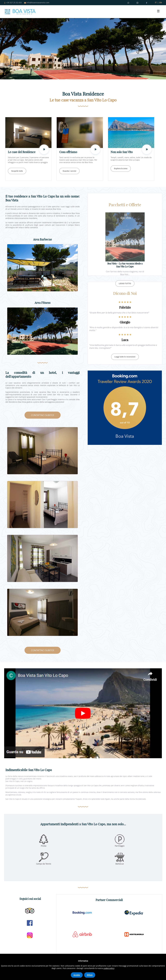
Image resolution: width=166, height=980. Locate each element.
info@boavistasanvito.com (37, 3)
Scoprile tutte (17, 171)
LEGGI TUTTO (125, 283)
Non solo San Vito (122, 152)
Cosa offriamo (68, 152)
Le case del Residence (22, 152)
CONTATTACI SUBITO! (43, 415)
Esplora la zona (121, 169)
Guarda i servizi (69, 171)
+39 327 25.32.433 (13, 3)
